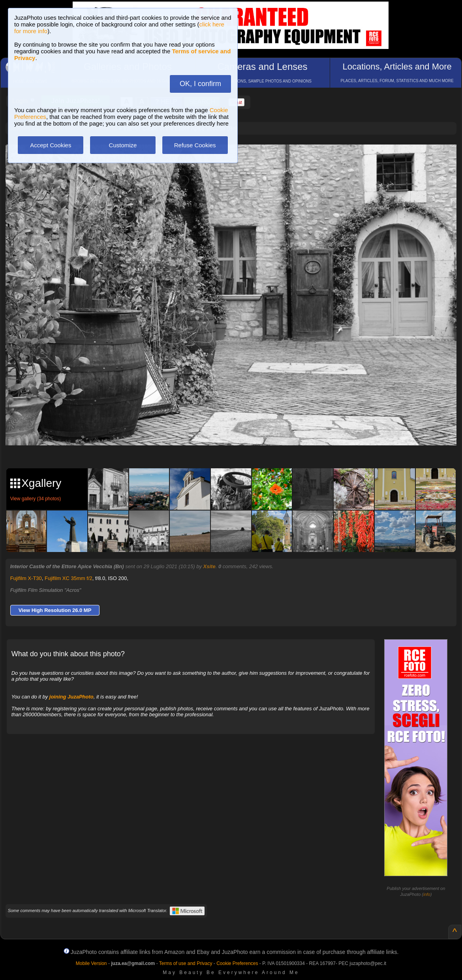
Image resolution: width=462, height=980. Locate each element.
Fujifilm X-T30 (26, 578)
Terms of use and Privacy (186, 963)
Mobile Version (91, 963)
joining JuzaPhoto (71, 697)
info (427, 894)
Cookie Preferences (237, 963)
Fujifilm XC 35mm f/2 (69, 578)
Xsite (209, 566)
